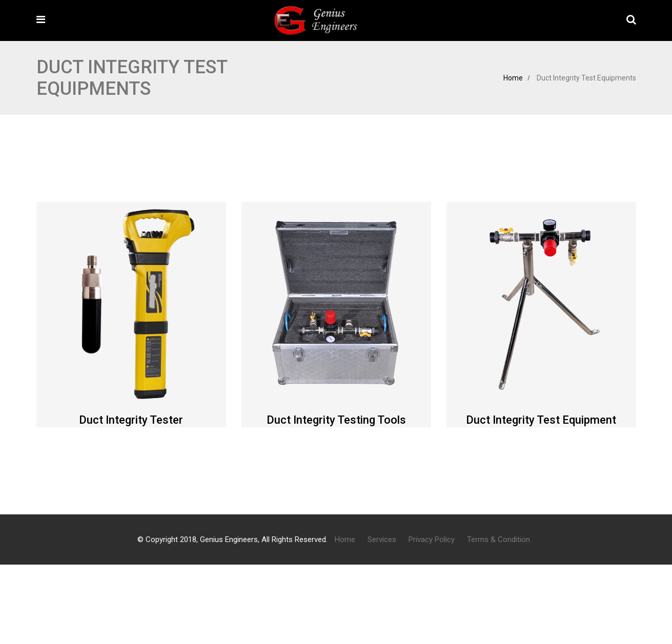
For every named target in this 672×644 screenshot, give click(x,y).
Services (382, 539)
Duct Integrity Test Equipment (541, 420)
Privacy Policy (432, 539)
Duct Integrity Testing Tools (336, 420)
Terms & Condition (498, 539)
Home (513, 78)
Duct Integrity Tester (131, 420)
